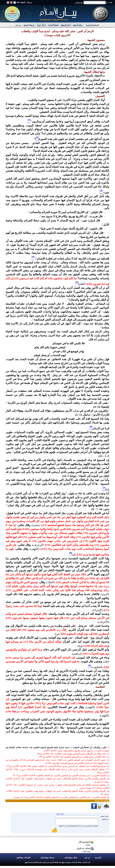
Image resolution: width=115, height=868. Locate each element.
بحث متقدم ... (79, 3)
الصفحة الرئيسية (92, 25)
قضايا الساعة (53, 25)
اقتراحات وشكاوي (23, 858)
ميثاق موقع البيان (71, 858)
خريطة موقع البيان (47, 858)
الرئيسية (98, 858)
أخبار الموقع (66, 25)
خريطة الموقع (29, 25)
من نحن (18, 25)
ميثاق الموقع (78, 25)
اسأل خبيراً (41, 25)
